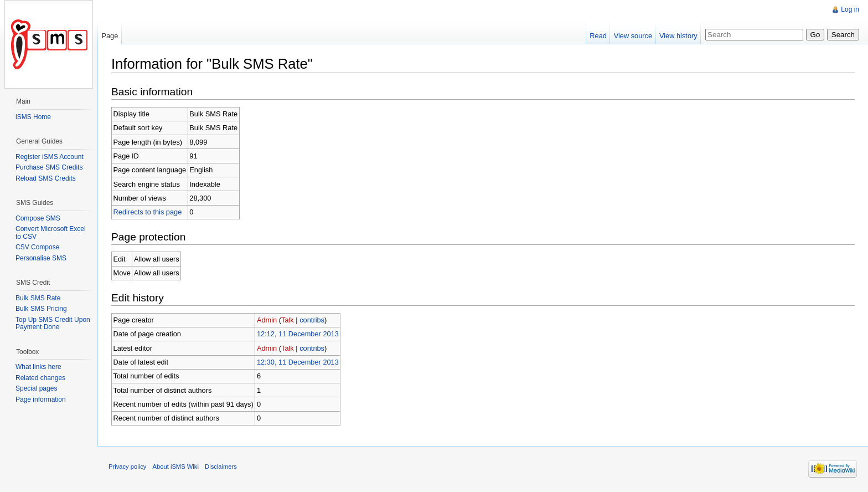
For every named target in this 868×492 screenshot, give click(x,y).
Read (598, 36)
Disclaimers (221, 467)
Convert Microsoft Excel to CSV (51, 233)
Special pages (36, 388)
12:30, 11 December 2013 (298, 362)
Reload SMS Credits (46, 178)
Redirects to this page (148, 212)
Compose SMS (38, 218)
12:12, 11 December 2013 (298, 334)
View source (633, 36)
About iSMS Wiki (176, 467)
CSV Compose (37, 247)
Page (110, 36)
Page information (41, 399)
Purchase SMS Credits (49, 167)
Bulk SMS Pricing (41, 309)
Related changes (40, 378)
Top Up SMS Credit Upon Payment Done (53, 324)
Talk (288, 320)
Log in (850, 9)
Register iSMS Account (50, 157)
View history (678, 36)
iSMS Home (33, 117)
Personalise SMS (41, 258)
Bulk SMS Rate (38, 298)
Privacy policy (127, 467)
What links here (38, 367)
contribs (312, 320)
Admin (267, 320)
